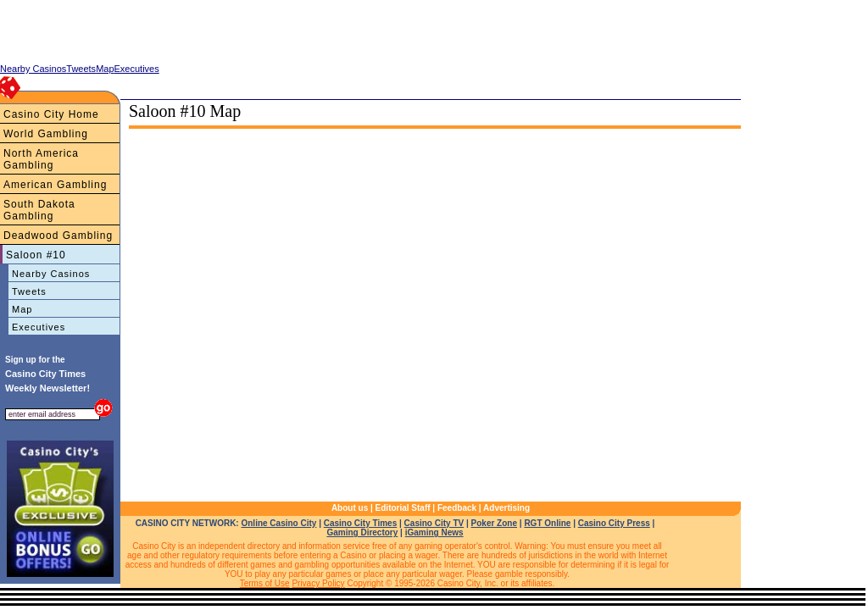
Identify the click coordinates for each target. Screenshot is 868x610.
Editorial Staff (403, 508)
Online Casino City (278, 523)
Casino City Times (361, 523)
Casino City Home (51, 114)
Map (22, 309)
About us (350, 508)
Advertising (506, 508)
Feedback (457, 508)
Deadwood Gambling (58, 236)
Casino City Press (614, 523)
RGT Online (547, 523)
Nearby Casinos (51, 274)
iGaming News (434, 532)
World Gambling (46, 134)
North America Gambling (41, 159)
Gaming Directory (362, 532)
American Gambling (55, 185)
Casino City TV (434, 523)
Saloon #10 (36, 255)
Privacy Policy (318, 583)
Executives (39, 327)
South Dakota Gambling (39, 210)
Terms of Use (265, 583)
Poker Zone (494, 523)
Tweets (29, 291)
